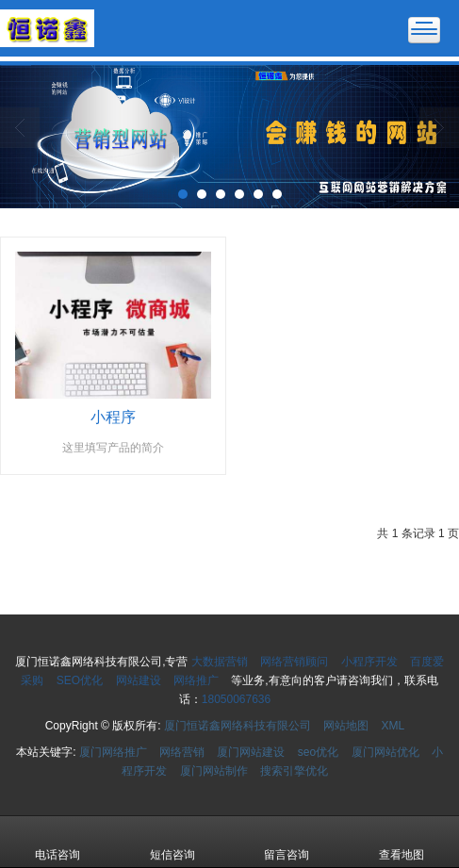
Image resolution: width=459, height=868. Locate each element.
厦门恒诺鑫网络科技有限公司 (238, 726)
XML (393, 726)
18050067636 (236, 699)
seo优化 (318, 752)
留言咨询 (287, 842)
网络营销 (182, 752)
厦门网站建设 (251, 752)
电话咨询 (57, 842)
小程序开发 (369, 662)
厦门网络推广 (113, 752)
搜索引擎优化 (294, 771)
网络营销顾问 (294, 662)
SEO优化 (80, 680)
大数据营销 (220, 662)
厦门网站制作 (214, 771)
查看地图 (402, 842)
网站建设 (139, 680)
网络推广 (196, 680)
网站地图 (346, 726)
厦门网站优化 (385, 752)
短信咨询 (172, 842)
